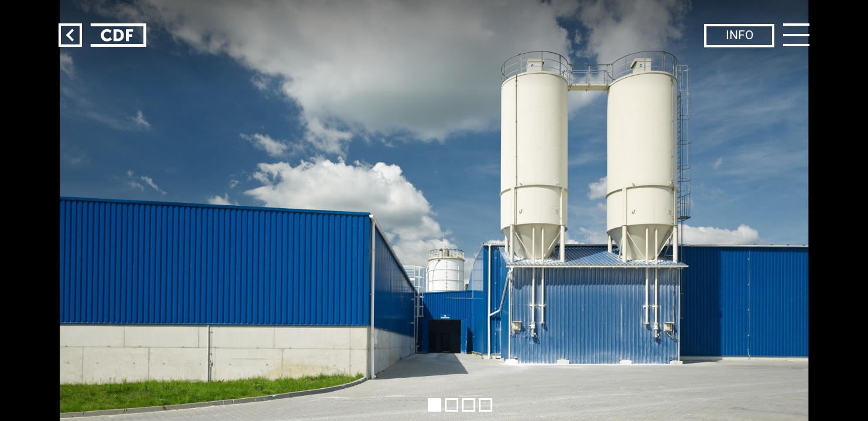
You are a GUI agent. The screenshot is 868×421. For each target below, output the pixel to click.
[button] (435, 405)
